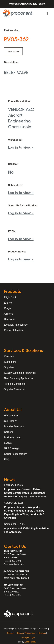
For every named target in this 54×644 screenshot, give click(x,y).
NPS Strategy (12, 448)
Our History (10, 421)
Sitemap (42, 633)
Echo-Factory (30, 642)
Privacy (10, 633)
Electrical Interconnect (16, 325)
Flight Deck (10, 297)
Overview (9, 356)
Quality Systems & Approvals (20, 373)
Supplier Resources (15, 389)
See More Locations (14, 564)
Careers (8, 432)
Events (8, 443)
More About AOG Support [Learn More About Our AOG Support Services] (16, 578)
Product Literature (14, 330)
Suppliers (9, 367)
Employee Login (28, 637)
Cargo (7, 308)
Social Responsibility (15, 454)
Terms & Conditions (15, 384)
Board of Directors (14, 426)
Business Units (12, 437)
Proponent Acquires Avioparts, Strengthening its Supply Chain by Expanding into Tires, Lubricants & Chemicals (24, 512)
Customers (10, 362)
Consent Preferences (26, 633)
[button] (47, 14)
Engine (8, 303)
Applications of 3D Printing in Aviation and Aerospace (26, 530)
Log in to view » (21, 147)
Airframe (9, 314)
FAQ (7, 459)
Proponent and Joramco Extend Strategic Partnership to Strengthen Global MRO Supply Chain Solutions (25, 493)
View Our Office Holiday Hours (27, 4)
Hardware (9, 319)
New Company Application (18, 378)
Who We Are (11, 415)
